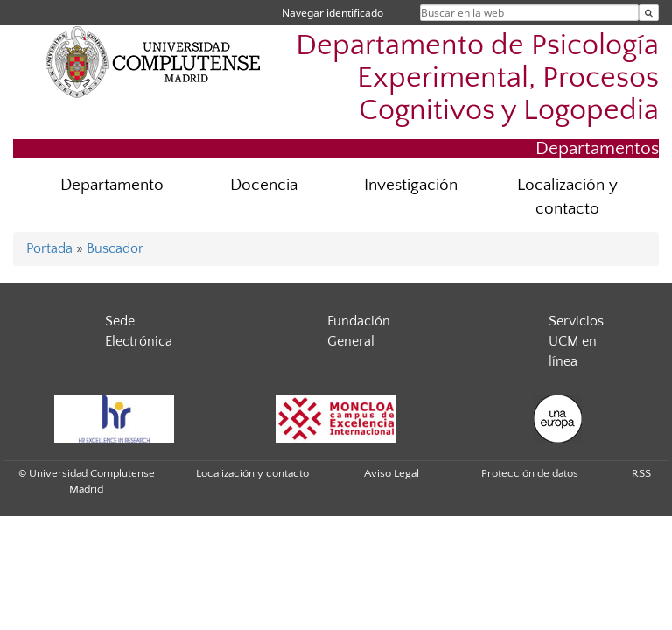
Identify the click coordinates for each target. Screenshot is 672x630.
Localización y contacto (567, 197)
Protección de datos (530, 473)
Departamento (112, 185)
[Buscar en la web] (649, 13)
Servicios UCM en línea (576, 341)
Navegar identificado (332, 13)
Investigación (411, 185)
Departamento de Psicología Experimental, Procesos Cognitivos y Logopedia (477, 78)
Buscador (115, 248)
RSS (641, 473)
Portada (49, 248)
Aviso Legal (392, 473)
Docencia (264, 185)
